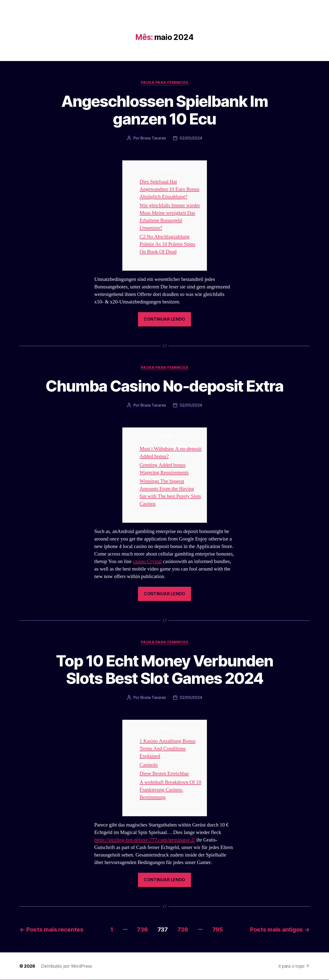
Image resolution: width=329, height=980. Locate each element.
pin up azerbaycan (49, 980)
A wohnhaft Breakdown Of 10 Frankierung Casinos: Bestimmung (170, 790)
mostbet (52, 980)
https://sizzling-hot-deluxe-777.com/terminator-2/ (145, 840)
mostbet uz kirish (59, 980)
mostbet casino (63, 980)
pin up (39, 980)
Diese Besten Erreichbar (164, 774)
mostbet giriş (73, 980)
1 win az (35, 980)
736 (142, 930)
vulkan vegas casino (5, 980)
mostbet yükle (86, 980)
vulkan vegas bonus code (14, 980)
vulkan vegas (1, 980)
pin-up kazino (47, 980)
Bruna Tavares (153, 138)
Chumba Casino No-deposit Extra (164, 386)
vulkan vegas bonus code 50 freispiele (28, 980)
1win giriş (33, 980)
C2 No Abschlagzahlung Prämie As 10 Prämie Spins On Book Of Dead (168, 244)
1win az (32, 980)
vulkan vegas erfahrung (24, 980)
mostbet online (61, 980)
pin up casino (41, 980)
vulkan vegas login (8, 980)
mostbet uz (53, 980)
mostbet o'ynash (65, 980)
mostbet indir (77, 980)
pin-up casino (46, 980)
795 (218, 930)
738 (183, 930)
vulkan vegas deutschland (11, 980)
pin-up (42, 980)
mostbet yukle (75, 980)
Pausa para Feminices (165, 83)
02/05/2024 (191, 138)
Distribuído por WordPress (66, 966)
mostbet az (72, 980)
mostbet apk (57, 980)
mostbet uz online (67, 980)
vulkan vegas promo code (18, 980)
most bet (69, 980)
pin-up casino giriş (44, 980)
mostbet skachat (55, 980)
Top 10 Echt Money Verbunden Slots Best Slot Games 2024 (164, 670)
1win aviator (34, 980)
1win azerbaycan (36, 980)
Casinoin (149, 765)
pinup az (43, 980)
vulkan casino (3, 980)
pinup (40, 980)
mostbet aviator (79, 980)
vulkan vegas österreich (21, 980)
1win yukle (38, 980)
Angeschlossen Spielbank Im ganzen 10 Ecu (164, 110)
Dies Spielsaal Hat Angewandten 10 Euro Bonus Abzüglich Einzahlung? (170, 189)
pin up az (51, 980)
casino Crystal (147, 561)
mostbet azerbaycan (83, 980)
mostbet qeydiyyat (88, 980)
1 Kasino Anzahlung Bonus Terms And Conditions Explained (168, 749)
